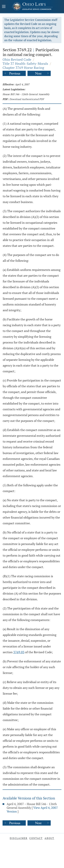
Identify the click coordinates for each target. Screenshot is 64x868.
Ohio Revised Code (17, 59)
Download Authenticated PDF (27, 99)
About (49, 838)
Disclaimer (19, 838)
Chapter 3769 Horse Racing (23, 68)
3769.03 (19, 652)
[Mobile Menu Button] (4, 7)
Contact (36, 838)
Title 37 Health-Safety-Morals (25, 64)
